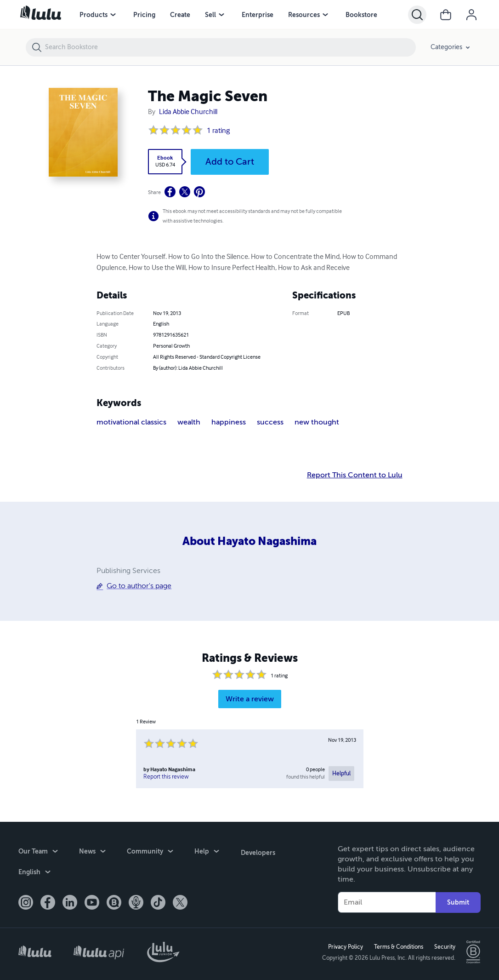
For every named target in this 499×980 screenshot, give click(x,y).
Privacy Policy (345, 946)
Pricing (144, 15)
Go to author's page (139, 586)
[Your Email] (387, 902)
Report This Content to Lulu (355, 475)
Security (444, 946)
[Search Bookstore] (230, 47)
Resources (304, 15)
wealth (189, 422)
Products (94, 15)
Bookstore (361, 15)
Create (180, 15)
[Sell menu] (221, 15)
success (270, 422)
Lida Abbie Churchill (188, 112)
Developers (258, 851)
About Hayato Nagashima (249, 541)
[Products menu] (113, 15)
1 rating (218, 131)
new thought (317, 422)
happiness (229, 422)
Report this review (166, 777)
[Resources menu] (325, 15)
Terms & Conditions (398, 946)
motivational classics (131, 422)
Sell (210, 15)
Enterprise (258, 15)
